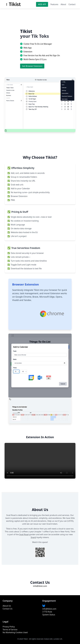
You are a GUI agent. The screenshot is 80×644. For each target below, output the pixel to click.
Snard (33, 537)
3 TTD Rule (47, 612)
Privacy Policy (9, 627)
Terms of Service (10, 630)
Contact (72, 4)
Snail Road (24, 534)
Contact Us (7, 609)
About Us (7, 606)
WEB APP (42, 4)
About (63, 4)
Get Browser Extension (32, 66)
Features (54, 4)
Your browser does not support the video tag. (40, 461)
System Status (49, 615)
